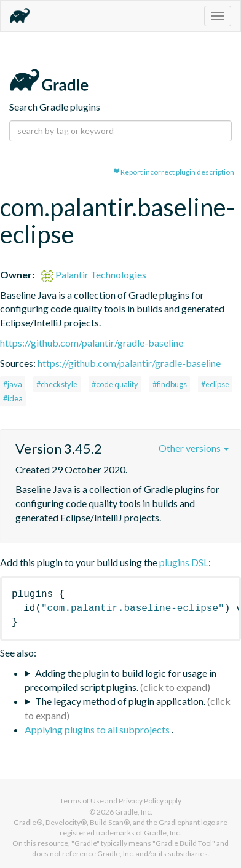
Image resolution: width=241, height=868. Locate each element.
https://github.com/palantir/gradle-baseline (92, 343)
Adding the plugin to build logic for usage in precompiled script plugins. (120, 680)
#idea (13, 398)
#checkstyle (57, 384)
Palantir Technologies (94, 274)
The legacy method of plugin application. (120, 701)
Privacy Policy (141, 801)
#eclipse (215, 384)
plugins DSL (184, 562)
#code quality (115, 384)
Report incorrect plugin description (173, 172)
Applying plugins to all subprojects (98, 729)
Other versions (194, 448)
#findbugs (170, 384)
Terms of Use (82, 801)
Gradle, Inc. (134, 812)
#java (13, 384)
